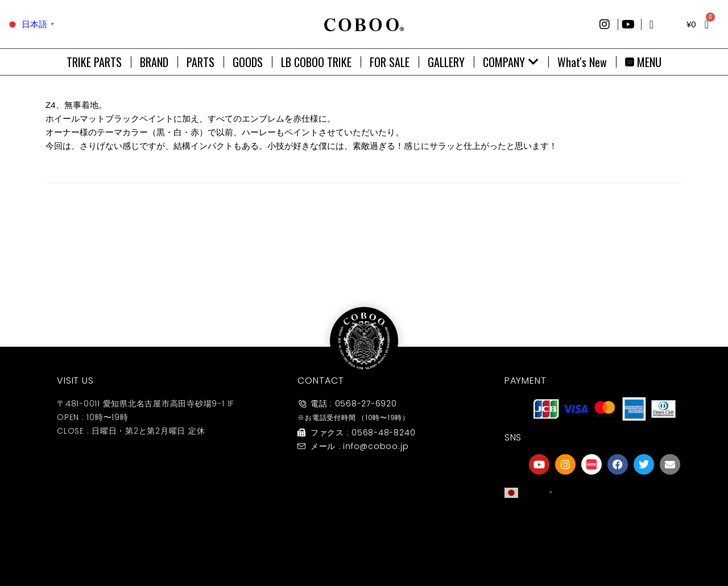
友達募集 (605, 548)
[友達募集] (605, 525)
